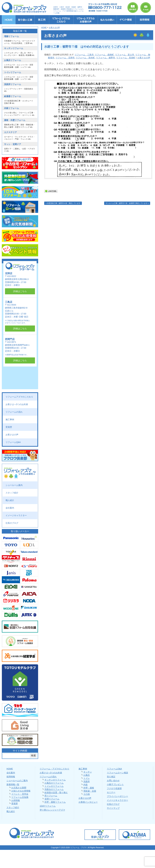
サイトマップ (113, 808)
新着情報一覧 (13, 784)
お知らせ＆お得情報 (21, 791)
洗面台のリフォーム (54, 789)
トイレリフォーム (13, 72)
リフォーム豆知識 (20, 797)
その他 (87, 794)
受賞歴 (9, 427)
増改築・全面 (90, 791)
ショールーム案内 (14, 485)
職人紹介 (10, 500)
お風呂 (87, 775)
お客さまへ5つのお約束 (17, 404)
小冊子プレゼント (115, 784)
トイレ (87, 778)
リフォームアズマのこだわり (19, 397)
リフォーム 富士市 (125, 55)
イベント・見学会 (20, 794)
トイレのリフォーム (54, 786)
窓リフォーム (51, 796)
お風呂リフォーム (13, 60)
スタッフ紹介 (12, 493)
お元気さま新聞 (19, 788)
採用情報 (11, 777)
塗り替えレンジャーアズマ (52, 810)
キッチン (88, 772)
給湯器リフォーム (13, 96)
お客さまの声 (144, 58)
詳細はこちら (20, 291)
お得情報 (16, 800)
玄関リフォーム (52, 799)
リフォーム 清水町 (85, 58)
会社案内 (10, 508)
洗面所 (87, 781)
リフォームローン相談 (117, 773)
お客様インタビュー (88, 802)
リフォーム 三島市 (84, 55)
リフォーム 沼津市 (65, 58)
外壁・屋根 (89, 788)
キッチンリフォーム (14, 48)
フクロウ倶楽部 (114, 788)
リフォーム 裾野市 (106, 58)
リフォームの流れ (14, 412)
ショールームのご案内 (17, 781)
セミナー (111, 792)
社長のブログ (12, 523)
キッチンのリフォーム (55, 780)
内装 (86, 785)
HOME (10, 769)
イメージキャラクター (16, 515)
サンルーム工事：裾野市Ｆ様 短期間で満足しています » (127, 203)
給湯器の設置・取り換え (56, 792)
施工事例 (10, 419)
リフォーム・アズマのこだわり (54, 769)
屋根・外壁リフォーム (15, 120)
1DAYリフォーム (48, 806)
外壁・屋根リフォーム (55, 802)
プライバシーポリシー (117, 796)
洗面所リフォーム (13, 84)
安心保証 (111, 777)
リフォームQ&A (13, 442)
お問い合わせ (113, 781)
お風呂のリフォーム (54, 783)
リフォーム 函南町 (104, 55)
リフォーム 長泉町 (126, 58)
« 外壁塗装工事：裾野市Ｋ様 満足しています (63, 203)
